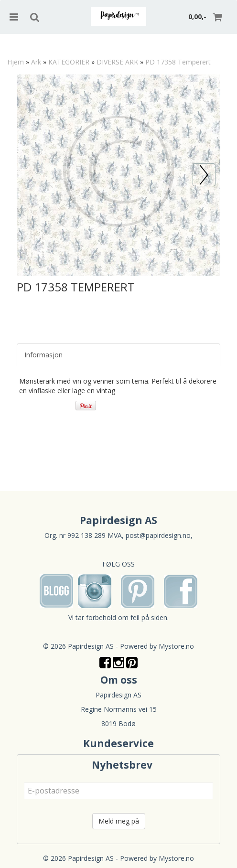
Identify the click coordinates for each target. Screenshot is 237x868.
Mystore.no (176, 646)
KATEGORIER (69, 62)
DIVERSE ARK (117, 62)
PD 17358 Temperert (178, 62)
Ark (36, 62)
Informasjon (43, 355)
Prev (215, 168)
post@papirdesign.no (158, 535)
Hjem (16, 62)
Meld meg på (119, 821)
